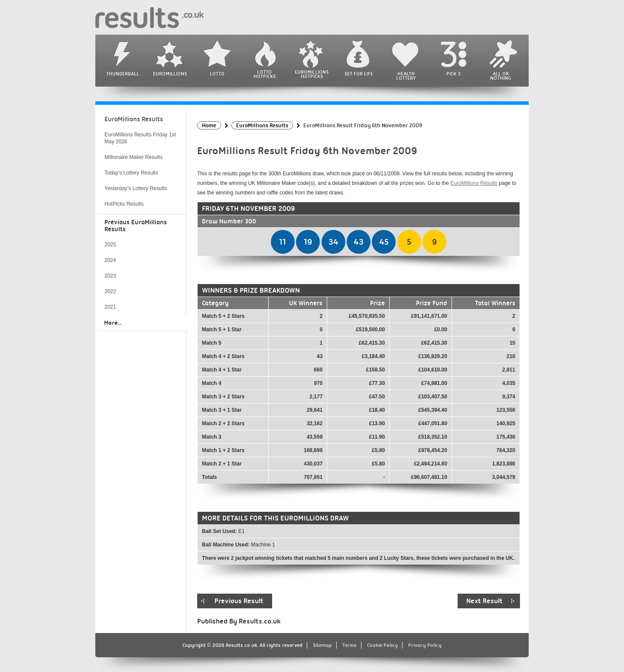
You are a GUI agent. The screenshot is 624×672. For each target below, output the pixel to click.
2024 (110, 260)
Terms (349, 645)
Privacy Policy (425, 645)
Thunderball (123, 74)
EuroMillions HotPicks (312, 74)
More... (113, 323)
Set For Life (359, 74)
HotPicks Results (124, 204)
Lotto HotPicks (265, 74)
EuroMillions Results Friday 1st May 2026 (140, 138)
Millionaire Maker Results (133, 157)
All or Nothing (500, 76)
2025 (110, 245)
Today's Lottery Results (131, 173)
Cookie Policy (382, 645)
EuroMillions (170, 74)
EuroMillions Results (474, 183)
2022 (110, 291)
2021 (110, 307)
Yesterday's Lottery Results (136, 188)
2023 (110, 276)
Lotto (217, 74)
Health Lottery (406, 76)
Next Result (484, 601)
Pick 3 (453, 74)
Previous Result (239, 601)
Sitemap (322, 645)
